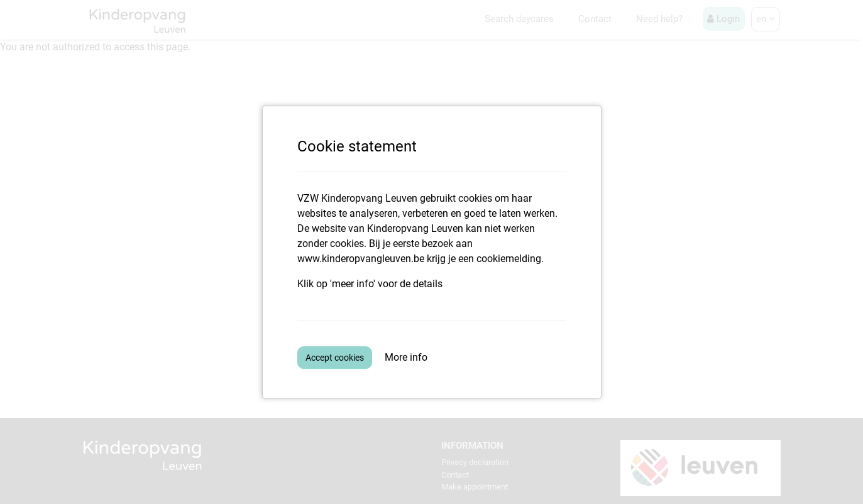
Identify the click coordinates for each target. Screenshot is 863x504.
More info (406, 357)
